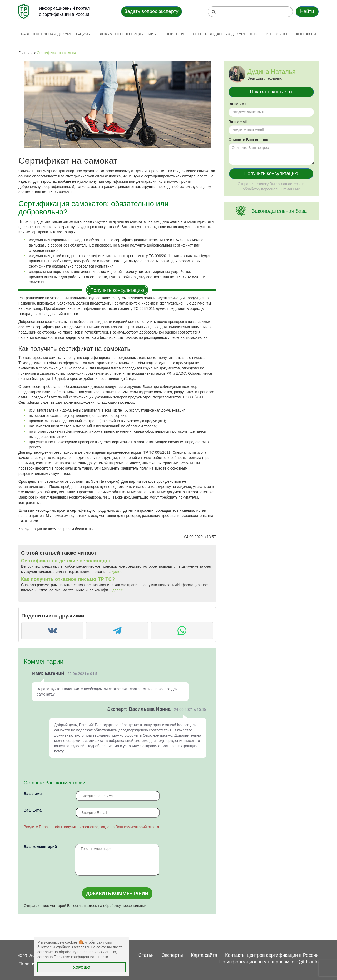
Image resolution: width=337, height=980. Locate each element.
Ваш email (238, 122)
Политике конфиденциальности (81, 957)
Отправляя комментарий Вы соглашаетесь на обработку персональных (85, 906)
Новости (175, 34)
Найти (307, 11)
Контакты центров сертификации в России (272, 955)
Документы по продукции (128, 34)
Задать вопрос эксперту (152, 11)
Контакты (306, 34)
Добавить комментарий (117, 893)
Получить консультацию (117, 290)
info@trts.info (305, 962)
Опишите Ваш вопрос (248, 140)
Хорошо (82, 967)
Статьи (146, 955)
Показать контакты (271, 92)
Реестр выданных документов (225, 34)
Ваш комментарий (40, 847)
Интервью (276, 34)
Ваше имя (33, 794)
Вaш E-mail (34, 810)
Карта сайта (204, 955)
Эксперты (172, 955)
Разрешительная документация (56, 34)
